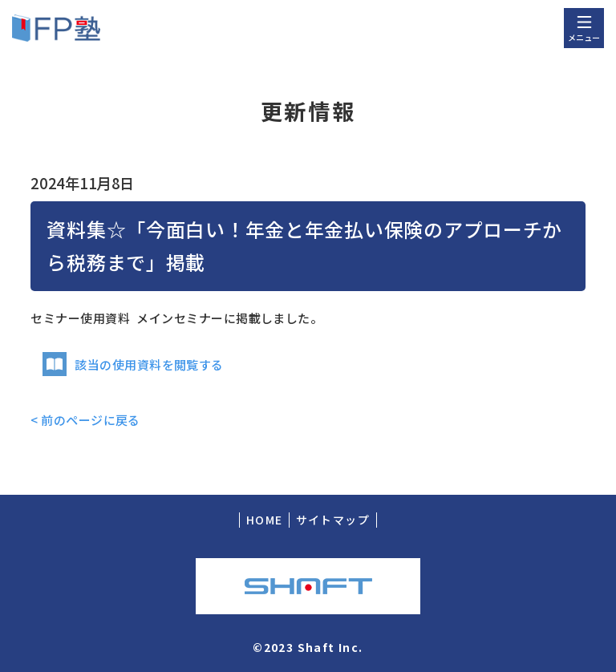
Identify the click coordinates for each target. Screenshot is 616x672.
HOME (265, 520)
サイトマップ (333, 520)
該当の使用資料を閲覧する (133, 364)
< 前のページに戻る (85, 420)
